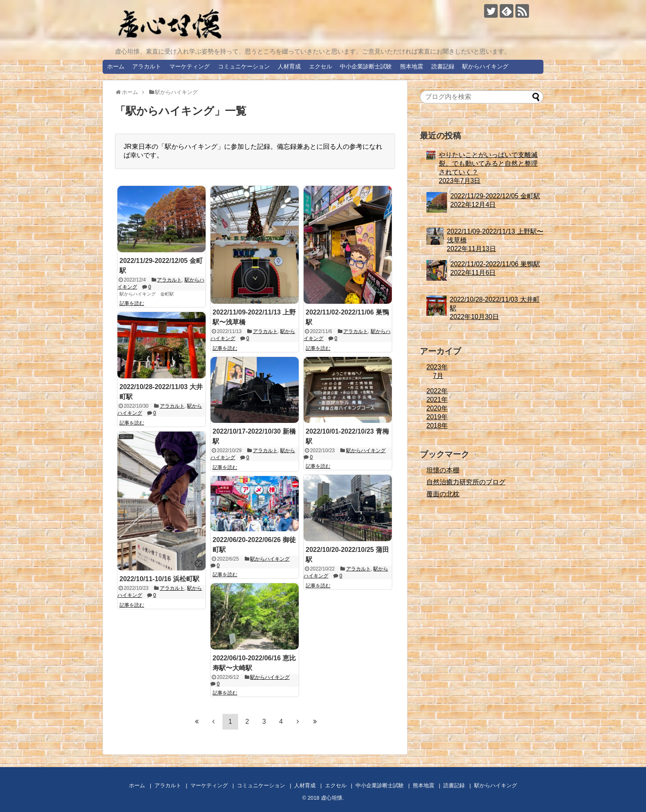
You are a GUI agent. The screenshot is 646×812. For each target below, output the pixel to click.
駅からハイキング (485, 66)
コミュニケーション (244, 66)
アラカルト (147, 66)
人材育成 (289, 66)
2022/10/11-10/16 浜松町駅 (159, 579)
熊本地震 (412, 66)
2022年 (437, 391)
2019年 (437, 417)
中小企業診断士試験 (366, 66)
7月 (438, 376)
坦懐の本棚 (443, 470)
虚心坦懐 (332, 798)
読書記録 (443, 66)
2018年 (437, 426)
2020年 (437, 408)
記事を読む (132, 303)
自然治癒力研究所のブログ (466, 482)
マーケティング (190, 66)
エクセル (321, 66)
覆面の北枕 (443, 494)
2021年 (437, 400)
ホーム (116, 66)
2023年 (437, 367)
